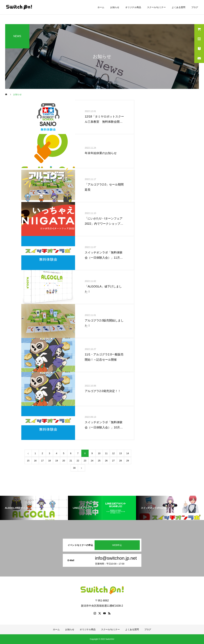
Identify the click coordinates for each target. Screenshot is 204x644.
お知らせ (115, 7)
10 (99, 453)
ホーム (101, 7)
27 (113, 461)
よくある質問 (178, 7)
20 (64, 461)
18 (50, 461)
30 (74, 468)
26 (106, 461)
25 (99, 461)
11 (106, 453)
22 (78, 461)
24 (92, 461)
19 (57, 461)
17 (42, 461)
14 (128, 453)
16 (35, 461)
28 (121, 461)
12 (113, 453)
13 (121, 453)
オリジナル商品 (133, 7)
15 (28, 461)
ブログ (195, 7)
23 (85, 461)
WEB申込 (117, 545)
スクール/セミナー (156, 7)
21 (71, 461)
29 (128, 461)
